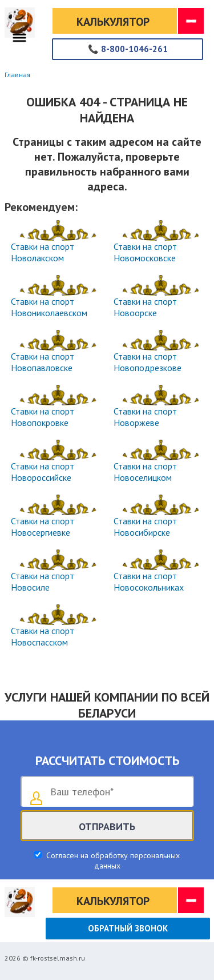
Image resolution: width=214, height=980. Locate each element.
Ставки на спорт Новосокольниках (149, 581)
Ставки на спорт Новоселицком (145, 472)
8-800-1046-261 (128, 49)
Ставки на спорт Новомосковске (145, 252)
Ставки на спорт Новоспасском (43, 636)
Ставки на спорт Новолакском (43, 252)
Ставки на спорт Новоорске (145, 307)
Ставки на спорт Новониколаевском (49, 307)
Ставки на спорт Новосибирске (145, 527)
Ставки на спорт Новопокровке (43, 417)
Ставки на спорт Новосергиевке (43, 527)
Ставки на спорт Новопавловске (43, 362)
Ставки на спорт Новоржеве (145, 417)
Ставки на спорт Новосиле (43, 581)
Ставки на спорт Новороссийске (43, 472)
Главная (17, 75)
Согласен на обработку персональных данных (112, 861)
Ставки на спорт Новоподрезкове (148, 362)
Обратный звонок (128, 928)
